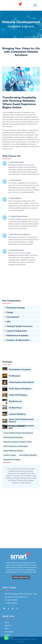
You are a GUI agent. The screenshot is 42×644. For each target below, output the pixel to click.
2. (9, 180)
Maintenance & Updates (16, 356)
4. (9, 216)
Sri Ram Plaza (15, 441)
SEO (7, 343)
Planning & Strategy (14, 329)
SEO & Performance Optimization (16, 464)
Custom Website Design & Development (18, 451)
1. (9, 162)
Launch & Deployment (15, 352)
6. (9, 250)
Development (12, 338)
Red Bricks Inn (15, 434)
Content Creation (10, 473)
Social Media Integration (28, 473)
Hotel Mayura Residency (20, 422)
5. (9, 234)
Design (8, 333)
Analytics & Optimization (17, 361)
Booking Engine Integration (13, 455)
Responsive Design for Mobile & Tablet (18, 460)
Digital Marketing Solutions (13, 469)
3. (9, 198)
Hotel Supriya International (21, 415)
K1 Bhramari (14, 409)
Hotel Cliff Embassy (18, 428)
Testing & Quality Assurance (18, 347)
